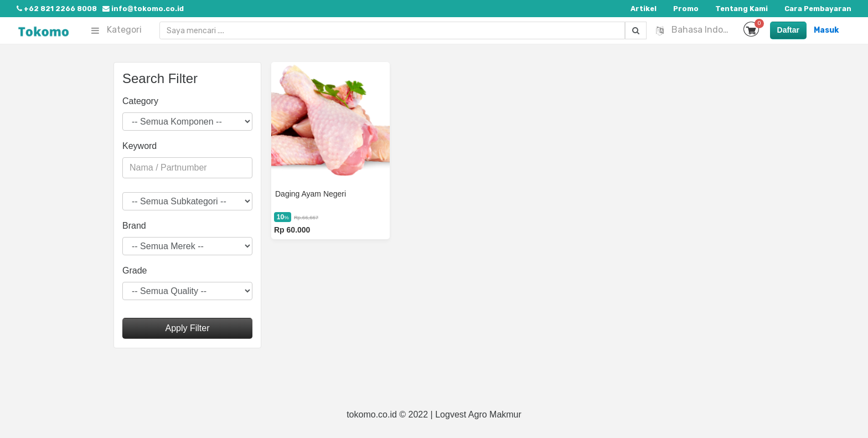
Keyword (139, 146)
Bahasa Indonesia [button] (696, 30)
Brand (134, 226)
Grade (135, 270)
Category (140, 101)
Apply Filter (187, 328)
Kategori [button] (117, 30)
